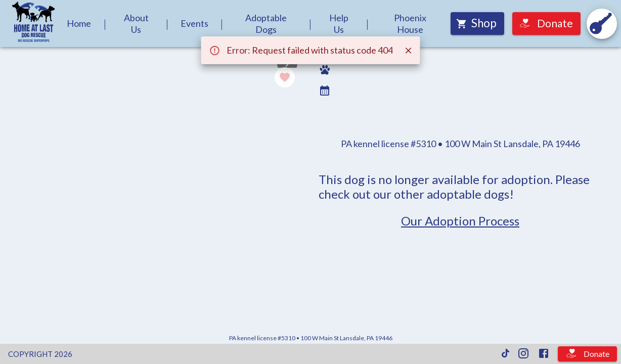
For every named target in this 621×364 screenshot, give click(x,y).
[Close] (409, 51)
